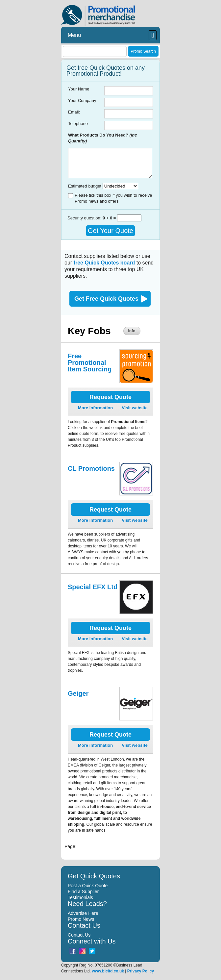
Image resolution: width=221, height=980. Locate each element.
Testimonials (80, 897)
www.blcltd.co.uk (108, 971)
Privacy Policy (141, 971)
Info (132, 331)
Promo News (81, 919)
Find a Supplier (83, 892)
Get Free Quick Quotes (106, 299)
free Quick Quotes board (104, 263)
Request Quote (110, 397)
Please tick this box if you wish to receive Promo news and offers (113, 198)
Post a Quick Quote (88, 886)
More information (95, 408)
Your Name (79, 89)
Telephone (78, 124)
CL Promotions (91, 468)
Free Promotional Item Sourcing (90, 363)
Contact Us (79, 935)
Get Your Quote (110, 231)
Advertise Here (83, 913)
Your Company (82, 101)
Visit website (135, 408)
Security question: (85, 218)
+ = (110, 218)
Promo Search (143, 51)
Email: (74, 112)
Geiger (78, 693)
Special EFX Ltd (93, 587)
